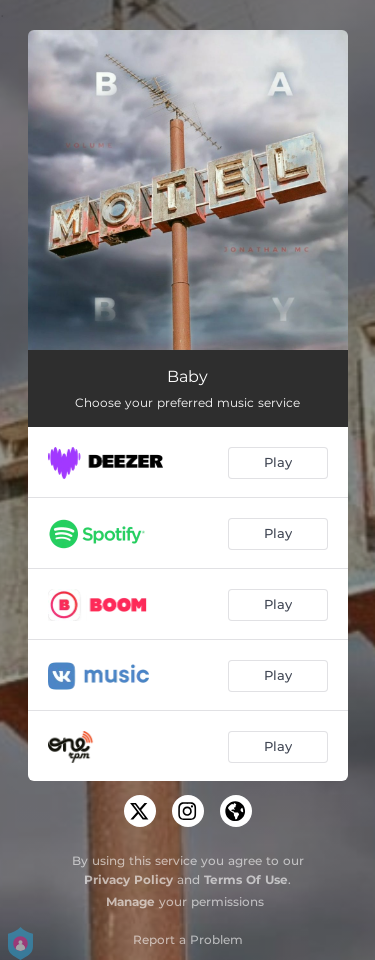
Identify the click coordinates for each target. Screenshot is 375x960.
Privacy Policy (128, 879)
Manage (130, 901)
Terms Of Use (246, 879)
